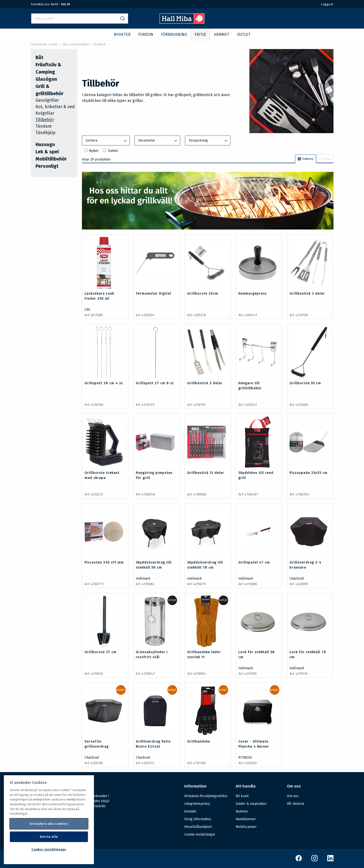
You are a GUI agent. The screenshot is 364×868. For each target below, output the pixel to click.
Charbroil (297, 579)
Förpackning (209, 141)
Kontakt (190, 811)
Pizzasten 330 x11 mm (104, 562)
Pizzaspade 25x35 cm (308, 473)
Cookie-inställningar (200, 835)
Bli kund (242, 796)
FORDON (146, 34)
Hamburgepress (253, 294)
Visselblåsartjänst (198, 827)
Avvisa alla (49, 837)
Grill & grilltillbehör (75, 45)
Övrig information (198, 819)
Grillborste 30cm (203, 294)
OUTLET (244, 34)
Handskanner (246, 819)
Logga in (327, 4)
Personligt (47, 166)
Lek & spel (47, 152)
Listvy (325, 159)
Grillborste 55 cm (305, 383)
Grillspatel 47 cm (254, 562)
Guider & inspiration (251, 804)
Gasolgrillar (47, 100)
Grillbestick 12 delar (206, 473)
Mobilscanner (246, 827)
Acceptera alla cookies (49, 824)
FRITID (200, 34)
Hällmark (143, 579)
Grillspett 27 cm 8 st (155, 383)
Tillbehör (99, 45)
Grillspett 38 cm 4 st (104, 383)
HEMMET (222, 34)
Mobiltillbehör (51, 159)
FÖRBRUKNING (174, 34)
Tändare (44, 126)
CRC (88, 310)
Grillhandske (199, 741)
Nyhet (94, 151)
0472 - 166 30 (61, 4)
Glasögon (46, 79)
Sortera (107, 141)
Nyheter (242, 811)
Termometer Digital (153, 294)
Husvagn (45, 144)
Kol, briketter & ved (55, 107)
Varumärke (158, 141)
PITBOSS (245, 758)
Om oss (293, 796)
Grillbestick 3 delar (307, 294)
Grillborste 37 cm (101, 652)
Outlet (113, 151)
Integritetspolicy (197, 804)
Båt (39, 57)
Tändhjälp (46, 133)
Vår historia (295, 804)
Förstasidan (39, 45)
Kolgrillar (45, 113)
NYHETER (122, 34)
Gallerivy (306, 159)
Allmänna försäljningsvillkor (206, 796)
